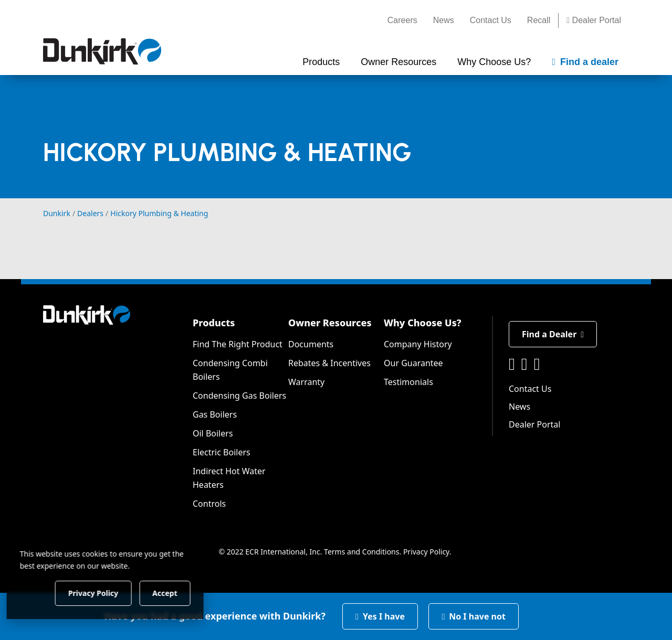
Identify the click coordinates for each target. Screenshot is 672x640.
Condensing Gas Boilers (239, 396)
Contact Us (491, 20)
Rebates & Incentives (329, 363)
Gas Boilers (215, 414)
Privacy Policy (426, 552)
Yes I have (380, 616)
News (444, 20)
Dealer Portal (594, 20)
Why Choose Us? (423, 323)
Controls (209, 504)
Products (214, 323)
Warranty (306, 382)
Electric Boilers (222, 452)
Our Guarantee (413, 363)
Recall (539, 20)
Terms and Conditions (361, 552)
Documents (311, 344)
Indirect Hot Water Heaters (229, 478)
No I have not (474, 616)
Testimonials (408, 382)
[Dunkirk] (102, 51)
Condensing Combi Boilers (230, 370)
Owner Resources (330, 323)
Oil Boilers (213, 433)
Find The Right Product (238, 344)
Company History (418, 344)
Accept (179, 593)
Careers (402, 20)
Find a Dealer (553, 334)
